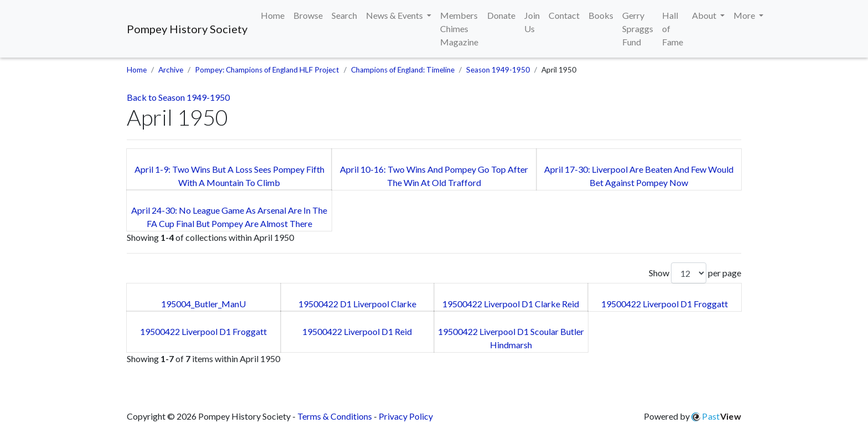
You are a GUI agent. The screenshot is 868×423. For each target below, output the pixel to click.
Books (601, 15)
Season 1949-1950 (498, 70)
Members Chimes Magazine (459, 29)
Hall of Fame (673, 29)
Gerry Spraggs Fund (638, 29)
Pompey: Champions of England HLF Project (267, 70)
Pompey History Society (187, 29)
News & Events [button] (395, 15)
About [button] (705, 15)
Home (273, 15)
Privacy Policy (406, 416)
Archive (171, 70)
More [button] (745, 15)
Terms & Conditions (335, 416)
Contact (564, 15)
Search (344, 15)
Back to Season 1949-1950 (178, 97)
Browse (308, 15)
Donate (501, 15)
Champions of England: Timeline (403, 70)
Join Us (532, 22)
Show (678, 273)
